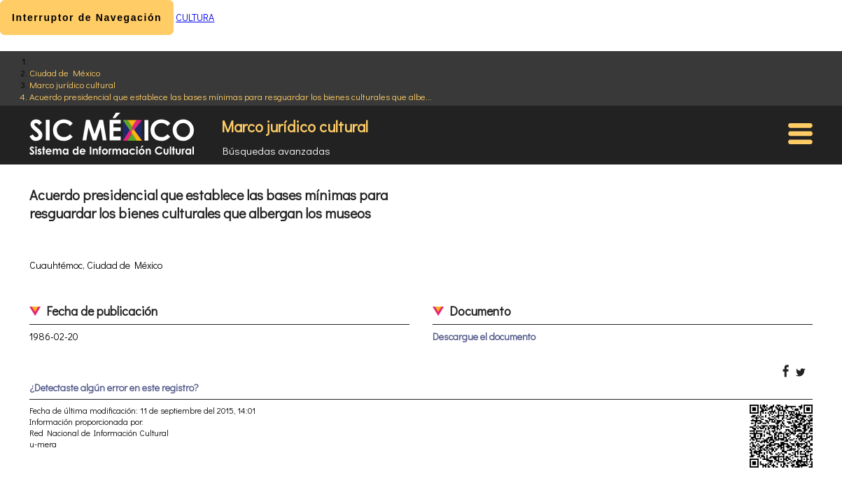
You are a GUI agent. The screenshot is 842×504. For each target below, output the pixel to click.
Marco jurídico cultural (72, 84)
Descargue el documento (484, 336)
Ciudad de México (65, 72)
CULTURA (195, 17)
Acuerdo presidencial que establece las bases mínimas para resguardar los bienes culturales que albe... (231, 96)
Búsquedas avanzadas (276, 150)
